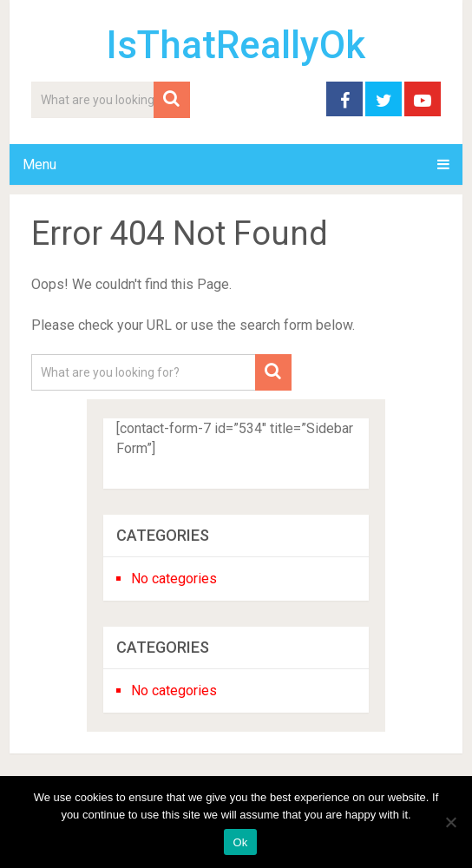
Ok (240, 842)
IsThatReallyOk (236, 45)
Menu (39, 164)
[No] (450, 822)
